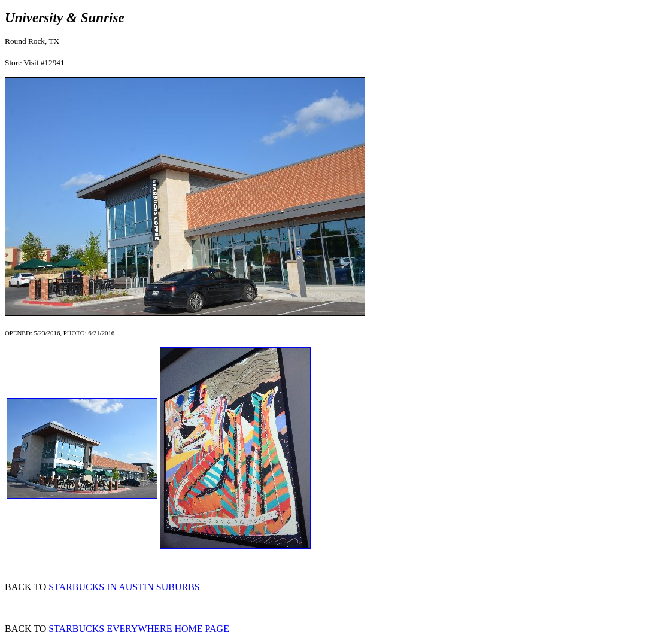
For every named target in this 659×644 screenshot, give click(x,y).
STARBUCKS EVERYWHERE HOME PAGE (139, 629)
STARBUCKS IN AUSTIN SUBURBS (124, 587)
